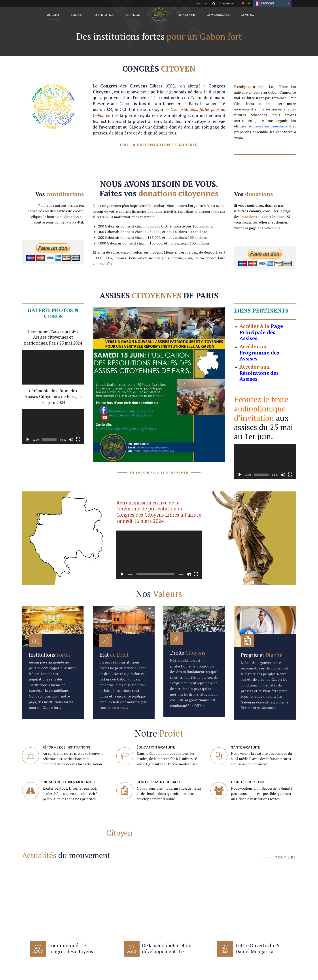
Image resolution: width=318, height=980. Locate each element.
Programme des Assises (259, 356)
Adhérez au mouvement (270, 126)
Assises (76, 15)
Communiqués (218, 15)
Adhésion (133, 15)
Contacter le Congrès (83, 833)
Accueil (53, 15)
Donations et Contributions (262, 217)
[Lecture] (28, 440)
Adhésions (272, 228)
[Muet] (71, 440)
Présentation (104, 15)
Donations (187, 15)
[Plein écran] (78, 440)
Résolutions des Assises (259, 376)
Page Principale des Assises (261, 332)
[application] (53, 367)
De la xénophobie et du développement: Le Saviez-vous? (167, 951)
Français (265, 4)
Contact (248, 15)
